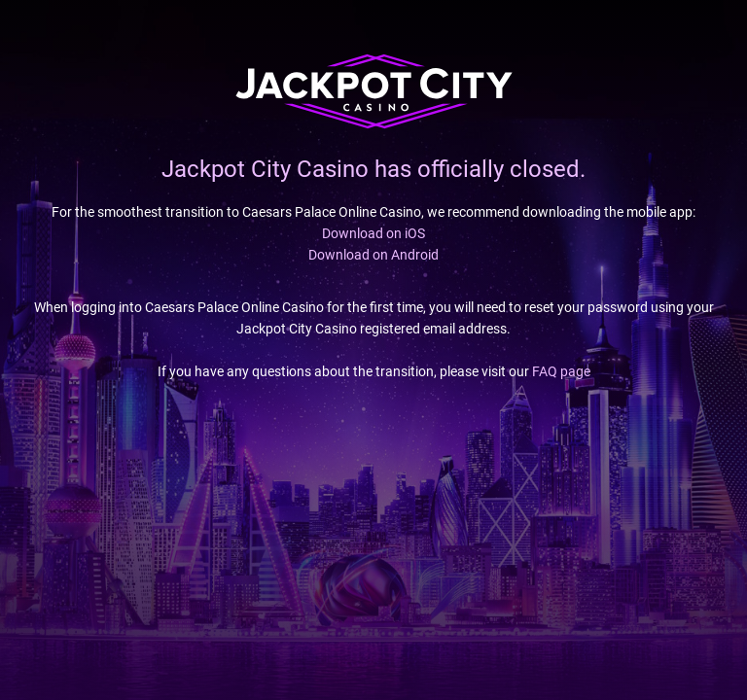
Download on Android (373, 255)
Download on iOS (373, 233)
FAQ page (561, 371)
